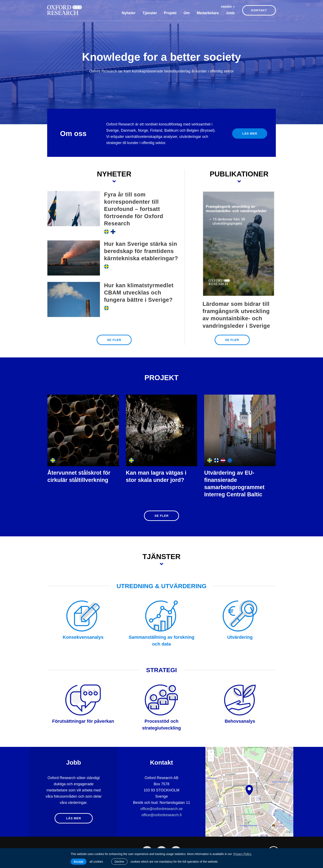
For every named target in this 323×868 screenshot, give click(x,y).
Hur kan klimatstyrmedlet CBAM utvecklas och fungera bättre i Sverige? (139, 293)
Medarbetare (208, 13)
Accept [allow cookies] (79, 862)
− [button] (211, 759)
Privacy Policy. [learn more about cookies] (242, 854)
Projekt (170, 13)
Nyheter (129, 13)
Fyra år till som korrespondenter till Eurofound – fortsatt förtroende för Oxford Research (134, 209)
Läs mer (250, 133)
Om (187, 13)
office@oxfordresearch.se (161, 809)
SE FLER (114, 340)
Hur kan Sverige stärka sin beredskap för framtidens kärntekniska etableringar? (141, 251)
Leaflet (289, 835)
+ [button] (211, 752)
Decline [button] (119, 862)
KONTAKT (259, 10)
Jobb (230, 13)
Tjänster (150, 13)
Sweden (228, 7)
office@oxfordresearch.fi (161, 815)
